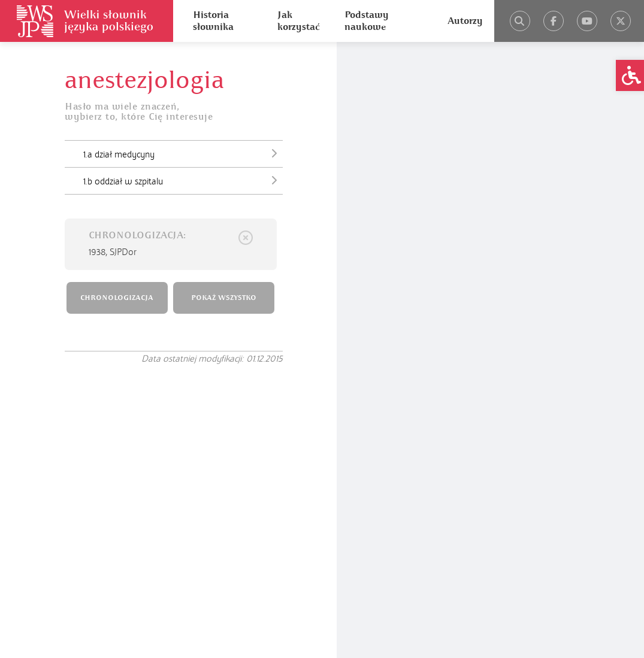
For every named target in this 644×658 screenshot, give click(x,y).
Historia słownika (213, 21)
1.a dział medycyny (183, 153)
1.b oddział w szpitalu (183, 180)
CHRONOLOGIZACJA (117, 298)
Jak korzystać (298, 21)
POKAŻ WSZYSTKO (224, 298)
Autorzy (465, 21)
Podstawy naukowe (367, 21)
